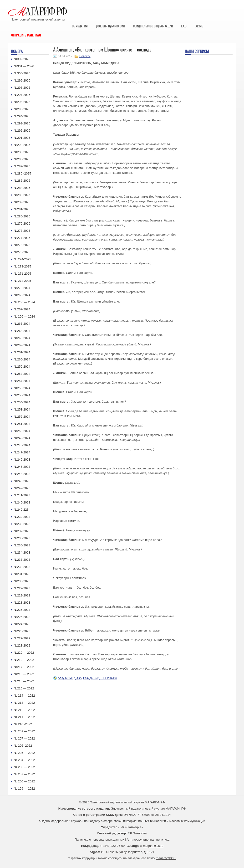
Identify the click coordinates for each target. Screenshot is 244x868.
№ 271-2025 (23, 274)
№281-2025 (22, 209)
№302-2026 (22, 59)
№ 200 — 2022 (24, 781)
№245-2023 (22, 467)
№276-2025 (22, 245)
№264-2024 (22, 331)
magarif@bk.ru (153, 846)
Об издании (80, 26)
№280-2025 (22, 216)
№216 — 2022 (24, 681)
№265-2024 (22, 324)
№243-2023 (22, 481)
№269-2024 (22, 295)
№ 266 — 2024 (24, 316)
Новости (85, 56)
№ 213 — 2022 (24, 703)
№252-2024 (22, 417)
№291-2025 (22, 138)
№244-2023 (22, 474)
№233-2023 (22, 560)
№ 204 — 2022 (24, 760)
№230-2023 (22, 581)
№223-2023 (22, 631)
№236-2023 (22, 538)
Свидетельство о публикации (153, 26)
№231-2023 (22, 574)
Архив (199, 26)
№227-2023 (22, 588)
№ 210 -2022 (23, 724)
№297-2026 (22, 95)
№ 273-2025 (23, 266)
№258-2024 (22, 374)
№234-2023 (22, 552)
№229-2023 (22, 595)
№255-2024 (22, 395)
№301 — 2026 (24, 66)
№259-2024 (22, 367)
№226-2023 (22, 610)
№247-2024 (22, 452)
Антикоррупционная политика (148, 840)
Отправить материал (26, 35)
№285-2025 (22, 181)
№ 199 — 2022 (24, 788)
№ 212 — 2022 (24, 710)
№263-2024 (22, 338)
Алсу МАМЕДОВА (70, 678)
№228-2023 (22, 603)
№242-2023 (22, 488)
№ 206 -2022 (23, 746)
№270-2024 (22, 288)
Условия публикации (110, 26)
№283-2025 (22, 195)
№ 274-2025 (23, 259)
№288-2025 (22, 159)
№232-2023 (22, 567)
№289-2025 (22, 152)
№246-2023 (22, 460)
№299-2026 (22, 80)
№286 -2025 (23, 173)
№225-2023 (22, 617)
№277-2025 (22, 238)
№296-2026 (22, 102)
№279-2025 (22, 223)
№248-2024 (22, 445)
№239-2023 (22, 517)
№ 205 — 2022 (24, 753)
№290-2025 (22, 145)
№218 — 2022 (24, 674)
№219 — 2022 (24, 660)
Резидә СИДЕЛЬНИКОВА (100, 678)
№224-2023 (22, 624)
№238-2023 (22, 524)
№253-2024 (22, 409)
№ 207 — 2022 (24, 738)
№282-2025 (22, 202)
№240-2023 (22, 502)
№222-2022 (22, 638)
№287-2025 (22, 166)
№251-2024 (22, 424)
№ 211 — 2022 (24, 717)
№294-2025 (22, 116)
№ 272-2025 (23, 281)
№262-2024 (22, 345)
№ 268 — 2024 (24, 302)
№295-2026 (22, 109)
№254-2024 (22, 402)
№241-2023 (22, 495)
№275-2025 (22, 252)
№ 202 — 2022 (24, 774)
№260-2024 (22, 359)
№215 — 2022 (24, 688)
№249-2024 (22, 438)
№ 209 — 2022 (24, 731)
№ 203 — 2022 (24, 767)
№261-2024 (22, 352)
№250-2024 (22, 431)
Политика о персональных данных (99, 840)
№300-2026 (22, 73)
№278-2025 (22, 231)
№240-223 (21, 510)
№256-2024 (22, 388)
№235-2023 (22, 545)
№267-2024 (22, 309)
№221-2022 (22, 645)
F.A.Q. (184, 26)
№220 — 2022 (24, 653)
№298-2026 (22, 88)
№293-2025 (22, 123)
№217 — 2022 (24, 667)
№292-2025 (22, 131)
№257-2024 (22, 381)
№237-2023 (22, 531)
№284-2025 (22, 188)
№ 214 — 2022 (24, 696)
